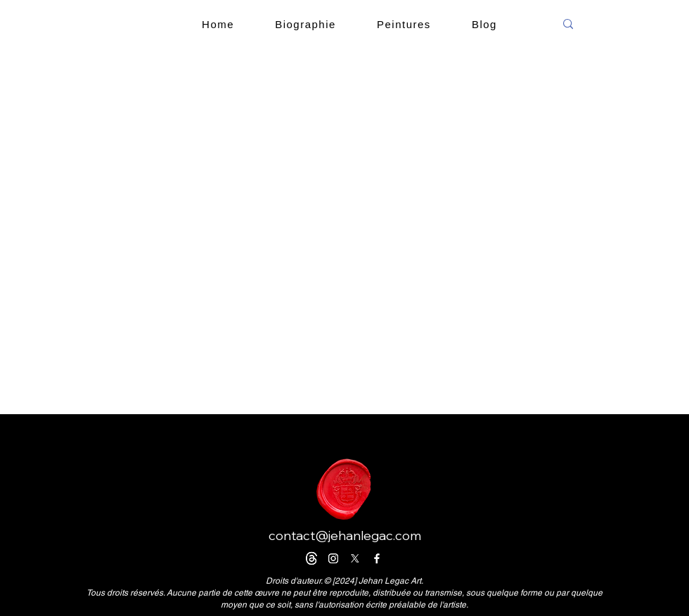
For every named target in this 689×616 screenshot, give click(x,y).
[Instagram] (333, 558)
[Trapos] (311, 558)
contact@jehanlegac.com (345, 535)
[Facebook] (377, 558)
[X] (355, 558)
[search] (621, 24)
